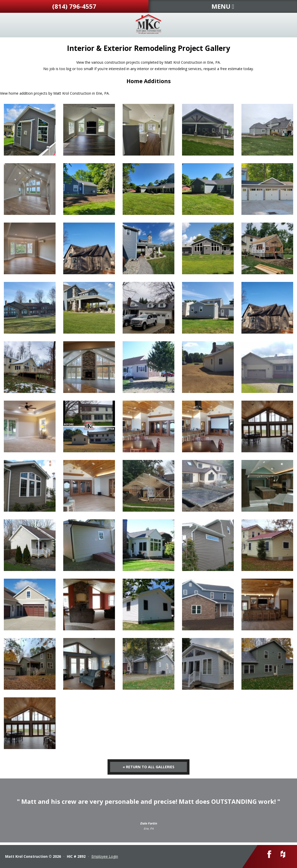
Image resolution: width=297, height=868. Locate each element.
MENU (223, 6)
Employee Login (105, 856)
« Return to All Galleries (148, 767)
